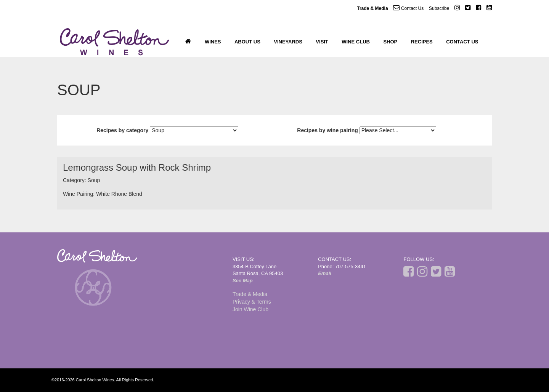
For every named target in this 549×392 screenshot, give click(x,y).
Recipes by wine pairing (327, 130)
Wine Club (356, 42)
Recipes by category (122, 130)
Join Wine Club (250, 309)
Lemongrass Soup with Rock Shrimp (137, 167)
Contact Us (408, 8)
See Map (243, 281)
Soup (94, 180)
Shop (390, 42)
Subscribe (439, 8)
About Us (247, 42)
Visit (322, 42)
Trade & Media (372, 8)
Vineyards (288, 42)
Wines (213, 42)
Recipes (422, 42)
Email (325, 273)
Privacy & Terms (252, 302)
